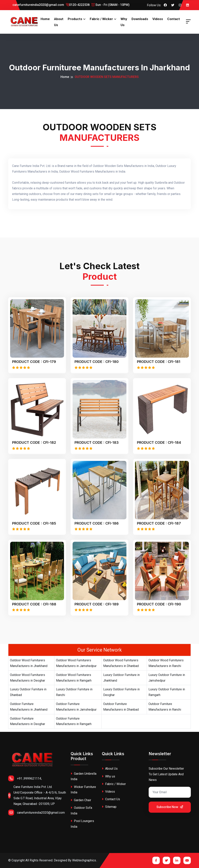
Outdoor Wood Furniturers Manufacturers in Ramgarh (74, 678)
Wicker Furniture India (83, 790)
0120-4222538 (78, 5)
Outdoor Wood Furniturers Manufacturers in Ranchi (166, 663)
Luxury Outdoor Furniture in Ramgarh (167, 692)
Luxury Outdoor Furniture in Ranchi (74, 692)
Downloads (140, 19)
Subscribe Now (170, 807)
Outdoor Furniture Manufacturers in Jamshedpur (76, 707)
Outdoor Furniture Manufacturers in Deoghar (28, 721)
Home (45, 19)
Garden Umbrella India (84, 776)
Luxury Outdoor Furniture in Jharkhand (121, 678)
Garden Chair (81, 800)
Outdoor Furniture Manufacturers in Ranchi (165, 707)
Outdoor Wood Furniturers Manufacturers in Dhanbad (121, 663)
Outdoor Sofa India (81, 811)
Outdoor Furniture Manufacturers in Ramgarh (74, 721)
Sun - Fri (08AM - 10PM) (111, 5)
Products (75, 19)
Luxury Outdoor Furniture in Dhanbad (28, 692)
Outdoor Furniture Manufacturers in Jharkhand (29, 707)
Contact (174, 19)
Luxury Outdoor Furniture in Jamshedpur (167, 678)
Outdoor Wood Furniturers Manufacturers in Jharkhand (29, 663)
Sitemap (109, 807)
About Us (59, 22)
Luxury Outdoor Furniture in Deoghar (121, 692)
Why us (124, 22)
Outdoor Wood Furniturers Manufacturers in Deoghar (28, 678)
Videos (158, 19)
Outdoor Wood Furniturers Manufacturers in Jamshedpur (76, 663)
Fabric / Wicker (101, 19)
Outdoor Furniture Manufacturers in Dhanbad (121, 707)
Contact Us (111, 799)
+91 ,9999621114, (25, 778)
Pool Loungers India (82, 824)
